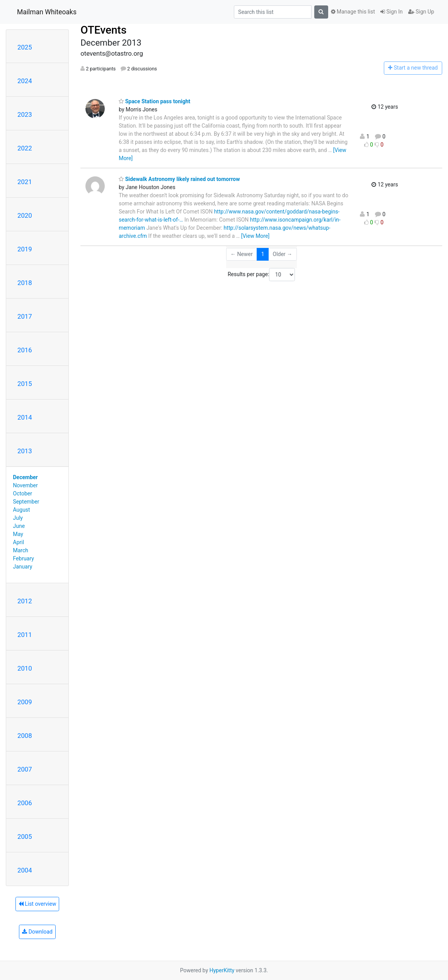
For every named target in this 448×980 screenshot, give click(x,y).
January (23, 567)
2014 (25, 417)
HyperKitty (222, 970)
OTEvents (103, 30)
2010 (25, 668)
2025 (25, 47)
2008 (25, 736)
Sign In (392, 12)
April (19, 542)
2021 (25, 182)
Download (37, 932)
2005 (25, 837)
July (18, 518)
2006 (25, 803)
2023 (25, 114)
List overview (37, 904)
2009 (25, 702)
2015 (25, 384)
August (22, 510)
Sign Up (421, 12)
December (26, 477)
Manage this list (353, 12)
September (26, 502)
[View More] (255, 236)
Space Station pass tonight (154, 101)
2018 (25, 283)
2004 (25, 870)
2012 (25, 601)
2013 (25, 451)
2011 (25, 635)
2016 (25, 350)
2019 (25, 249)
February (24, 558)
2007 (25, 769)
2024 (25, 81)
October (23, 493)
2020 (25, 215)
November (26, 485)
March (21, 550)
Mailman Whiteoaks (47, 12)
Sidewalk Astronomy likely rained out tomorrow (179, 179)
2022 (25, 148)
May (18, 534)
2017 (25, 316)
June (19, 526)
